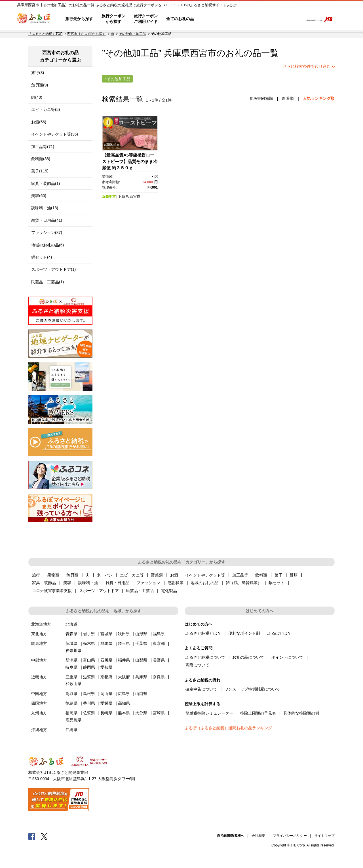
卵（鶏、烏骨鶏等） (244, 583)
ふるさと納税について (205, 657)
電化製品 (169, 591)
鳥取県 (71, 694)
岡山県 (106, 694)
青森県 (71, 634)
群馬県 (106, 643)
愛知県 (106, 667)
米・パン (105, 575)
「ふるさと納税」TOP (45, 34)
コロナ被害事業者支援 (52, 591)
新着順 (288, 98)
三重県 (71, 677)
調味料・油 (88, 583)
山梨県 (141, 660)
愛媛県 (106, 703)
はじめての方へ (215, 19)
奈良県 (159, 677)
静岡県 (89, 667)
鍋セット (277, 583)
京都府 (106, 677)
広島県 (124, 694)
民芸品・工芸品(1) (48, 282)
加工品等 (240, 575)
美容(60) (39, 196)
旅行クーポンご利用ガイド (146, 19)
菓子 (278, 575)
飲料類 (261, 575)
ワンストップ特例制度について (252, 689)
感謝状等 (176, 583)
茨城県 (71, 643)
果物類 (53, 575)
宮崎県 (159, 713)
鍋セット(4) (42, 257)
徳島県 (71, 703)
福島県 (159, 634)
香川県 (89, 703)
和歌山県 (73, 684)
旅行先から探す (79, 19)
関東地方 (39, 643)
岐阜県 (71, 667)
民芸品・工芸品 (140, 591)
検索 (297, 19)
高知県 (124, 703)
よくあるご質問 (241, 19)
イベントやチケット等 (205, 575)
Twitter (44, 836)
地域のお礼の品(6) (48, 245)
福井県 (124, 660)
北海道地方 (41, 624)
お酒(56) (39, 122)
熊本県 (124, 713)
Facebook (32, 836)
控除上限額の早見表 (258, 713)
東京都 (159, 643)
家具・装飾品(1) (46, 183)
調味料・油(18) (45, 208)
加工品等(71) (43, 147)
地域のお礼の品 (204, 583)
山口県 (141, 694)
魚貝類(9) (40, 85)
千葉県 (141, 643)
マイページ (263, 19)
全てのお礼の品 (180, 19)
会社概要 (258, 836)
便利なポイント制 (244, 633)
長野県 (159, 660)
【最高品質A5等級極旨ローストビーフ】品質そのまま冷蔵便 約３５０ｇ (130, 161)
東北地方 (39, 634)
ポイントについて (287, 657)
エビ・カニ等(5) (46, 109)
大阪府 (124, 677)
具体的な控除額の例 (301, 713)
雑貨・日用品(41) (47, 220)
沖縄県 (71, 730)
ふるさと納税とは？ (203, 633)
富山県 (89, 660)
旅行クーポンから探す (113, 19)
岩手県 (89, 634)
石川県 (106, 660)
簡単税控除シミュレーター (209, 713)
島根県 (89, 694)
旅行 (36, 575)
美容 (67, 583)
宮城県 (106, 634)
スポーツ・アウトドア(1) (53, 269)
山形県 (141, 634)
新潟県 (71, 660)
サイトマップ (324, 836)
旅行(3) (38, 73)
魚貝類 (72, 575)
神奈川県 (73, 651)
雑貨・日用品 (117, 583)
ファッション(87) (47, 233)
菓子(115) (40, 171)
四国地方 (39, 703)
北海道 (71, 624)
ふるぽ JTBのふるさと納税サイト (34, 19)
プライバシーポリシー (290, 836)
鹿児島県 (73, 720)
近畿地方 (109, 197)
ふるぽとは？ (279, 633)
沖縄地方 (39, 730)
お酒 (174, 575)
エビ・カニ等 (132, 575)
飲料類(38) (41, 159)
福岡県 (71, 713)
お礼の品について (248, 657)
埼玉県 (124, 643)
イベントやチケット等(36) (55, 134)
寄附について (197, 665)
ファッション (148, 583)
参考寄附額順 (261, 98)
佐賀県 (89, 713)
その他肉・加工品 (132, 34)
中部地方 (39, 660)
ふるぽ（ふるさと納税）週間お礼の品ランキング (228, 728)
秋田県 (124, 634)
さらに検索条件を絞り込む (307, 66)
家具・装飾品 (44, 583)
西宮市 (203, 53)
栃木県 (89, 643)
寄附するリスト (281, 19)
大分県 (141, 713)
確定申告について (201, 689)
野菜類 (157, 575)
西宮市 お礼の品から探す (86, 34)
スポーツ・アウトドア (99, 591)
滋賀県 (89, 677)
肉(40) (37, 97)
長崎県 (106, 713)
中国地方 (39, 694)
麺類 (294, 575)
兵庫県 (124, 197)
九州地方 (39, 713)
